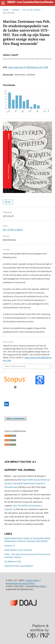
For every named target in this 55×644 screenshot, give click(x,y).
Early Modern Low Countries (18, 550)
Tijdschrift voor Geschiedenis (19, 566)
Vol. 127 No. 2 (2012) (31, 10)
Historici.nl (10, 546)
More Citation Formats (15, 366)
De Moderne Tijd (13, 561)
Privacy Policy (32, 580)
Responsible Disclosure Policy (20, 583)
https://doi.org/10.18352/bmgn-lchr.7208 (28, 67)
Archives (16, 10)
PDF (9, 202)
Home (6, 10)
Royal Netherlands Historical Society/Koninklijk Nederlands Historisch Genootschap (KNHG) (27, 540)
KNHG (42, 586)
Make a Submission (16, 418)
